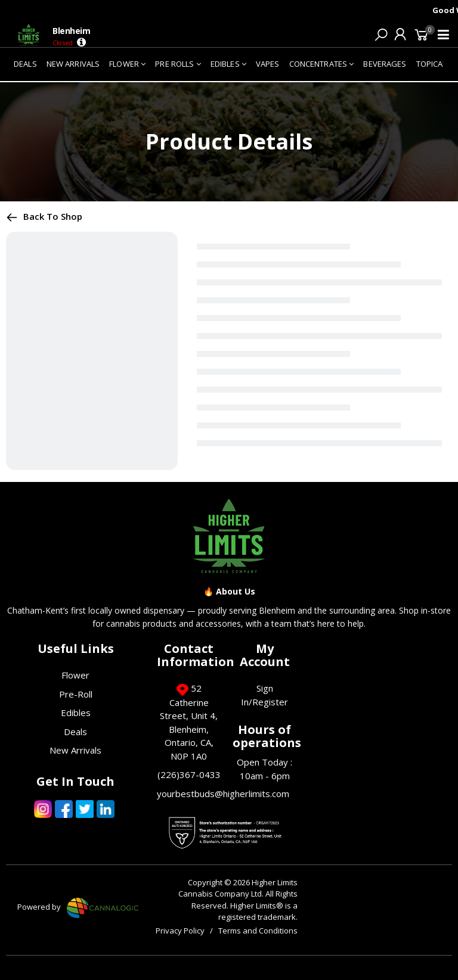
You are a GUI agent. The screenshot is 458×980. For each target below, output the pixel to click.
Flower (75, 675)
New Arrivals (75, 750)
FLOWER (127, 64)
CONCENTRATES (322, 64)
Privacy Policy (180, 931)
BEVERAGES (385, 64)
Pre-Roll (76, 694)
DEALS (25, 64)
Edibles (76, 713)
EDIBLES (228, 64)
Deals (75, 732)
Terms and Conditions (258, 931)
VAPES (268, 64)
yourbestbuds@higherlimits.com (223, 794)
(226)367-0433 (189, 774)
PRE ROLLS (178, 64)
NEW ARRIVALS (73, 64)
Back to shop (44, 216)
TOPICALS (434, 64)
